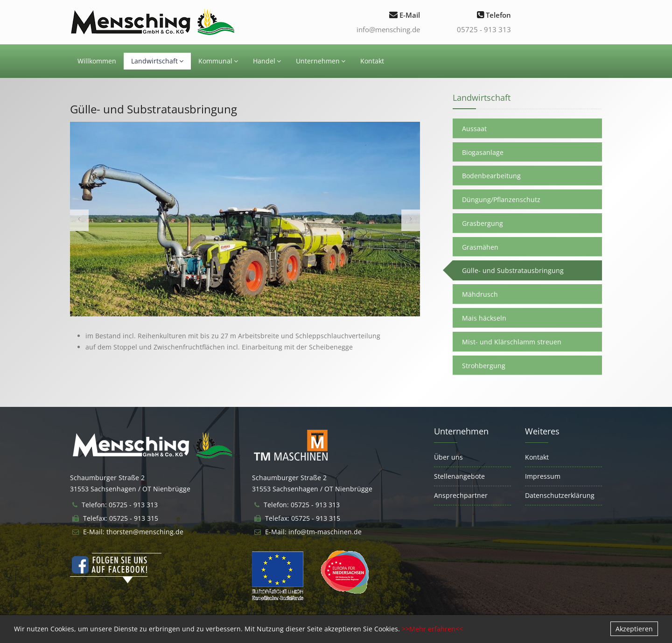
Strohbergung (484, 366)
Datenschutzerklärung (560, 495)
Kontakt (372, 61)
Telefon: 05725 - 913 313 (120, 505)
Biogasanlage (483, 152)
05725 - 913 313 (484, 29)
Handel (267, 61)
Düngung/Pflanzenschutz (501, 199)
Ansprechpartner (461, 495)
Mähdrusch (480, 294)
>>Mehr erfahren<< (432, 629)
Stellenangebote (459, 476)
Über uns (448, 457)
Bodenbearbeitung (491, 176)
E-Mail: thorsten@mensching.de (133, 532)
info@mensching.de (388, 29)
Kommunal (218, 61)
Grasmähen (480, 247)
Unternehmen (321, 61)
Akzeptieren (634, 629)
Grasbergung (483, 223)
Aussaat (474, 129)
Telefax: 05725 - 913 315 (121, 518)
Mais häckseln (484, 318)
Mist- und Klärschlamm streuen (512, 342)
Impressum (543, 476)
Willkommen (97, 61)
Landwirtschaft (157, 61)
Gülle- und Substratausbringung (513, 270)
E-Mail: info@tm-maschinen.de (313, 532)
